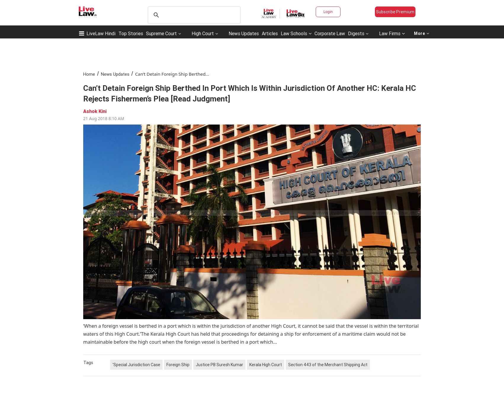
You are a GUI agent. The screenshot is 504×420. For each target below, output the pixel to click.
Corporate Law (330, 33)
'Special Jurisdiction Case (136, 365)
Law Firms (392, 33)
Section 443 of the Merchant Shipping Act (328, 365)
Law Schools (296, 33)
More (422, 33)
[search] (193, 15)
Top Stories (131, 33)
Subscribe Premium (395, 12)
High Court (203, 33)
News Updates (244, 33)
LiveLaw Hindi (101, 33)
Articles (270, 33)
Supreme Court (161, 33)
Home (89, 74)
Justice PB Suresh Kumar (219, 365)
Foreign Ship (178, 365)
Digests (356, 33)
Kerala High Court (266, 365)
